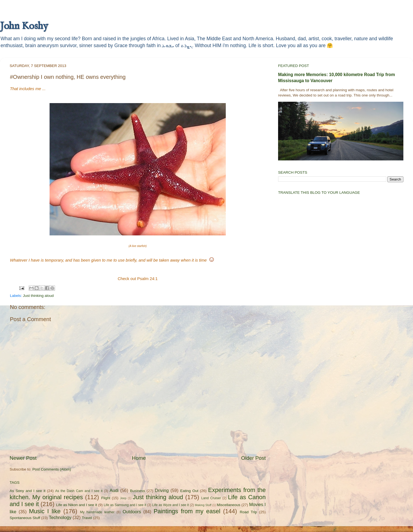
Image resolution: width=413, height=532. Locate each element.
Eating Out (189, 491)
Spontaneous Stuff (25, 518)
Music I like (45, 511)
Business (138, 491)
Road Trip (248, 512)
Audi (114, 490)
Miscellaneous (229, 505)
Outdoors (132, 512)
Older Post (253, 458)
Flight (106, 498)
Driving (162, 490)
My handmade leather (97, 512)
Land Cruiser (211, 498)
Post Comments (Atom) (52, 469)
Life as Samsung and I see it (125, 505)
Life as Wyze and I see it (171, 505)
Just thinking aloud (38, 296)
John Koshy (24, 26)
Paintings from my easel (187, 511)
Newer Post (23, 458)
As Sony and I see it (28, 491)
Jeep (123, 498)
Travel (87, 518)
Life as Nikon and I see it (77, 505)
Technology (60, 517)
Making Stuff (203, 505)
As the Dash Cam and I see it (79, 491)
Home (139, 458)
